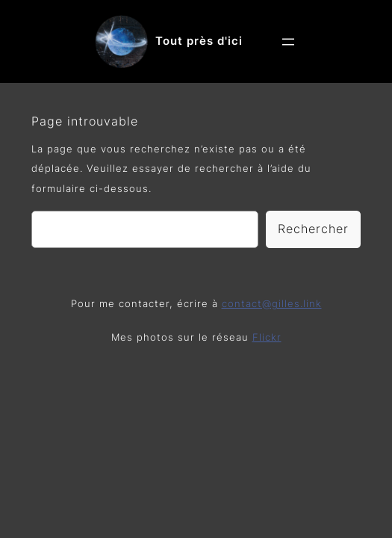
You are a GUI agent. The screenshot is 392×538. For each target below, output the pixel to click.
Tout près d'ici (199, 41)
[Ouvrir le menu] (288, 42)
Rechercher (313, 229)
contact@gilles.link (272, 304)
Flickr (267, 337)
